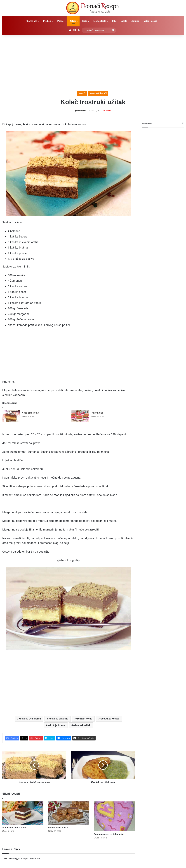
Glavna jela (32, 21)
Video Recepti (150, 21)
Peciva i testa (99, 21)
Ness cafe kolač (30, 413)
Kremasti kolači (98, 93)
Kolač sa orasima (58, 719)
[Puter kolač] (80, 416)
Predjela (47, 21)
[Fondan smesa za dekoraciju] (114, 816)
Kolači (73, 21)
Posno (60, 21)
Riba (114, 21)
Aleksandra (82, 111)
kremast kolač (84, 719)
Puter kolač (97, 413)
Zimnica (135, 21)
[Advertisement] (93, 61)
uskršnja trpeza (56, 725)
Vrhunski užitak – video (14, 828)
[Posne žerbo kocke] (69, 813)
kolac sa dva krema (30, 719)
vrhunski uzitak (82, 725)
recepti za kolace (109, 719)
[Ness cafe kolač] (11, 416)
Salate (124, 21)
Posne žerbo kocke (58, 828)
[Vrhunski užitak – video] (23, 813)
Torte (84, 21)
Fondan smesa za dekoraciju (109, 834)
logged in (18, 858)
